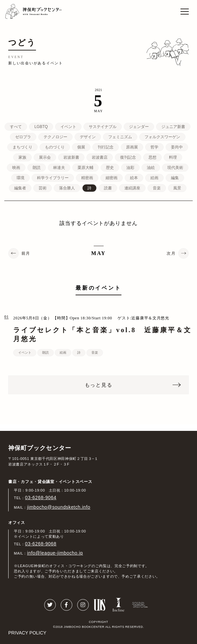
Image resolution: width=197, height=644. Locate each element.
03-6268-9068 (41, 544)
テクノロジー (55, 137)
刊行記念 (106, 147)
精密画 (87, 178)
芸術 (43, 188)
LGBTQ (41, 127)
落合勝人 (67, 188)
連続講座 (132, 188)
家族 (22, 157)
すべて (16, 127)
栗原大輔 (85, 168)
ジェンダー (139, 127)
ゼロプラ (23, 137)
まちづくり (22, 147)
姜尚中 (177, 147)
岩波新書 (71, 157)
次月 (171, 253)
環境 (20, 178)
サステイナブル (103, 127)
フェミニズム (120, 137)
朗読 (37, 168)
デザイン (88, 137)
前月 (26, 253)
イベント (68, 127)
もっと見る (99, 385)
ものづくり (55, 147)
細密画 (112, 178)
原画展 (132, 147)
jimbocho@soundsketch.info (59, 507)
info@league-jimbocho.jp (55, 553)
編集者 (20, 188)
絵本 (134, 178)
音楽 (157, 188)
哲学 (154, 147)
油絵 (151, 168)
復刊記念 (128, 157)
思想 (152, 157)
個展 (81, 147)
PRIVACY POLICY (27, 633)
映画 (16, 168)
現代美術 (175, 168)
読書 (108, 188)
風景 (177, 188)
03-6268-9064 (41, 498)
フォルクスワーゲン (162, 137)
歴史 (110, 168)
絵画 (154, 178)
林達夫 (59, 168)
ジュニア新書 (173, 127)
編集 (175, 178)
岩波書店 (100, 157)
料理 (173, 157)
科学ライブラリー (53, 178)
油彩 (130, 168)
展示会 (45, 157)
